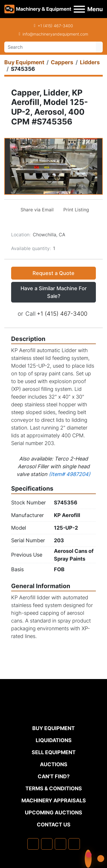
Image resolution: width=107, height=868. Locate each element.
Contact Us (54, 825)
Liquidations (54, 740)
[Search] (50, 47)
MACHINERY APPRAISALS (54, 800)
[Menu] (79, 9)
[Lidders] (90, 62)
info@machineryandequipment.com (55, 34)
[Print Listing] (75, 210)
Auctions (54, 764)
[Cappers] (62, 62)
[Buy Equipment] (24, 62)
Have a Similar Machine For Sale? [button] (54, 292)
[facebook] (33, 844)
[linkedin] (47, 844)
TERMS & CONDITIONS (54, 788)
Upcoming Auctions (53, 813)
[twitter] (60, 844)
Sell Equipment (54, 752)
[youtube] (74, 844)
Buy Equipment (53, 728)
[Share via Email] (36, 210)
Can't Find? (54, 776)
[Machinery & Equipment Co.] (54, 712)
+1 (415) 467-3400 (55, 26)
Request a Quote (53, 273)
